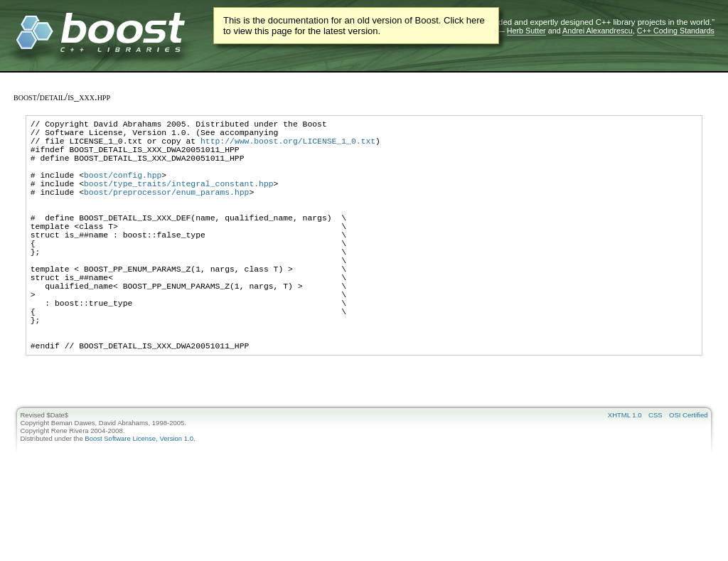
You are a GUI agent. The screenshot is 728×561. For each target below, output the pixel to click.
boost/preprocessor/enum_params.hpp (166, 211)
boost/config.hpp (123, 189)
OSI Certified (688, 472)
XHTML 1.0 (625, 472)
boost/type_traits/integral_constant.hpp (179, 200)
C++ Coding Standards (676, 31)
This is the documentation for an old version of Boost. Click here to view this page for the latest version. (354, 26)
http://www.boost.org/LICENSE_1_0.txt (288, 147)
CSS (655, 472)
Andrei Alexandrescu (598, 31)
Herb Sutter (526, 31)
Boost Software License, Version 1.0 (139, 496)
